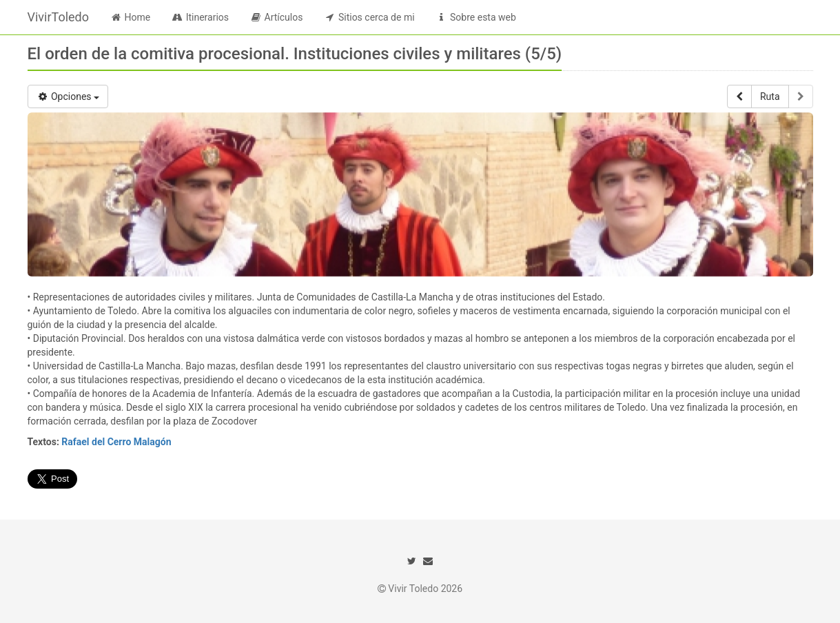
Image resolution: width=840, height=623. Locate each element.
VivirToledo (59, 17)
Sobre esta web (476, 17)
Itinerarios (200, 17)
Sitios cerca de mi (369, 17)
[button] (739, 96)
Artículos (276, 17)
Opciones (68, 96)
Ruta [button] (770, 96)
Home (130, 17)
